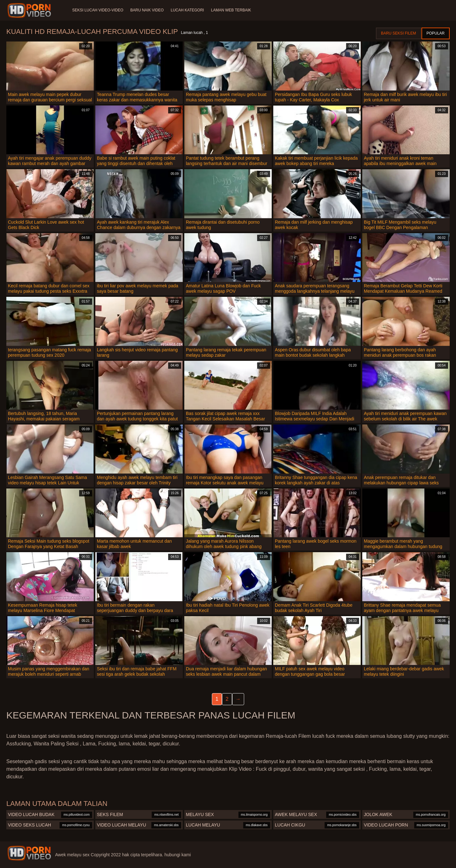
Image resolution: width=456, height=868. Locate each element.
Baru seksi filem (399, 33)
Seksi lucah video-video (98, 10)
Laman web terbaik (233, 10)
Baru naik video (147, 10)
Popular (436, 33)
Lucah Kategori (189, 10)
